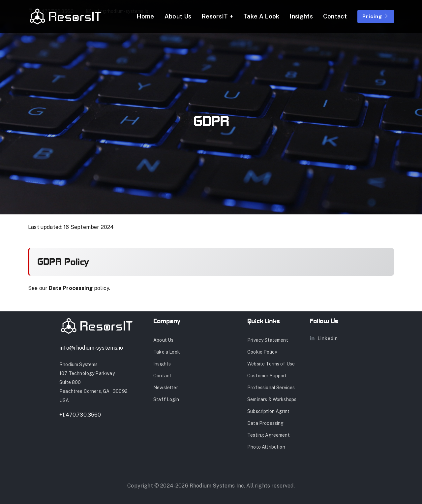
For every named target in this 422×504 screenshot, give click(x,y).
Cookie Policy (262, 352)
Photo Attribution (266, 447)
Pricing (376, 16)
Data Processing (71, 288)
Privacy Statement (268, 340)
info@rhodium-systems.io (91, 348)
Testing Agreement (269, 435)
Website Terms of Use (271, 364)
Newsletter (166, 388)
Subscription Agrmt (268, 411)
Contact (335, 16)
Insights (301, 16)
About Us (178, 16)
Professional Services (271, 388)
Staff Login (166, 399)
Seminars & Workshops (272, 399)
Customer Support (267, 376)
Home (145, 16)
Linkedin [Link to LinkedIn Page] (324, 338)
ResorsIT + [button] (217, 16)
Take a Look (261, 16)
